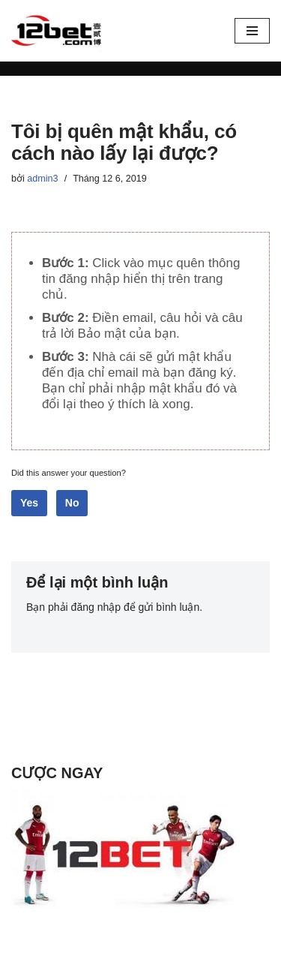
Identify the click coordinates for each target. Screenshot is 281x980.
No (72, 503)
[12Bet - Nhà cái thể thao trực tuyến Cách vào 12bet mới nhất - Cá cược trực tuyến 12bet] (56, 31)
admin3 (42, 179)
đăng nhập (96, 607)
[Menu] (252, 31)
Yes (29, 503)
